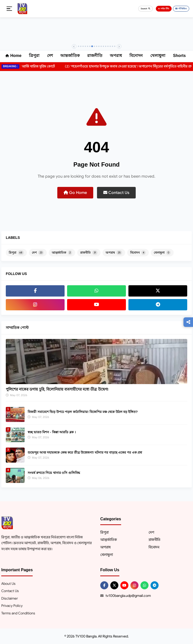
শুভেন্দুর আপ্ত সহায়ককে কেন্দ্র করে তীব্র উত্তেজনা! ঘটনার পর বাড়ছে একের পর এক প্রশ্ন (85, 452)
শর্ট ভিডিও (181, 9)
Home (13, 56)
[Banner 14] (108, 46)
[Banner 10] (99, 46)
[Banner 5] (88, 46)
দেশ (50, 56)
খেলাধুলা (158, 56)
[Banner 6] (90, 46)
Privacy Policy (12, 606)
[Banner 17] (115, 46)
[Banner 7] (92, 47)
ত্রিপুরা (34, 56)
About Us (8, 584)
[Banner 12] (103, 46)
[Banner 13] (106, 46)
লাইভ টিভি (164, 9)
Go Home (75, 193)
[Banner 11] (101, 46)
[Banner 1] (79, 46)
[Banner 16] (112, 46)
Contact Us (116, 193)
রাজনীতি (95, 56)
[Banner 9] (97, 46)
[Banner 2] (81, 46)
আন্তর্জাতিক (70, 56)
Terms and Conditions (18, 613)
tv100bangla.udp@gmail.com (128, 596)
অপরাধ (116, 56)
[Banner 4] (85, 46)
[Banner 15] (110, 46)
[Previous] (74, 46)
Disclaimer (10, 598)
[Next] (119, 46)
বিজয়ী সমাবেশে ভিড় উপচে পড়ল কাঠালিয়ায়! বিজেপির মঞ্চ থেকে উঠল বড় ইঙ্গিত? (83, 412)
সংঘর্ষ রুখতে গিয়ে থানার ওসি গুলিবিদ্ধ (54, 473)
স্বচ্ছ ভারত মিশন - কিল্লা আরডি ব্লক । (52, 432)
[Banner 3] (83, 46)
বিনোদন (136, 56)
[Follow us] (188, 322)
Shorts (179, 56)
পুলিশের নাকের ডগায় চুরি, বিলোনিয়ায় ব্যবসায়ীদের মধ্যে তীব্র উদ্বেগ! (57, 389)
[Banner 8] (94, 46)
